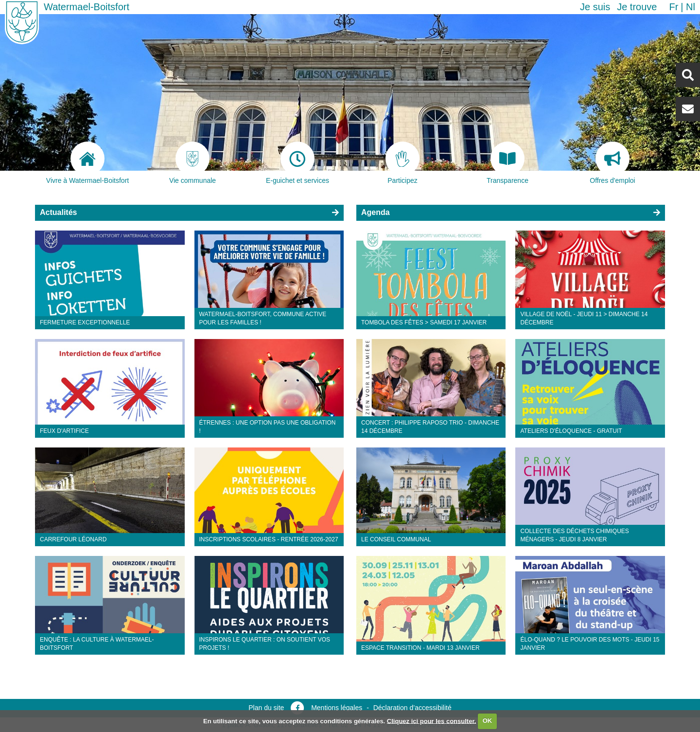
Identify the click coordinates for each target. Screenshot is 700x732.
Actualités (58, 212)
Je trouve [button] (637, 7)
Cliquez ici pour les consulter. (432, 721)
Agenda (376, 212)
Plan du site (266, 708)
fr (674, 7)
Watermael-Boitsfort (87, 7)
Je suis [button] (595, 7)
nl (691, 7)
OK (488, 721)
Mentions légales (337, 708)
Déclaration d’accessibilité (412, 708)
